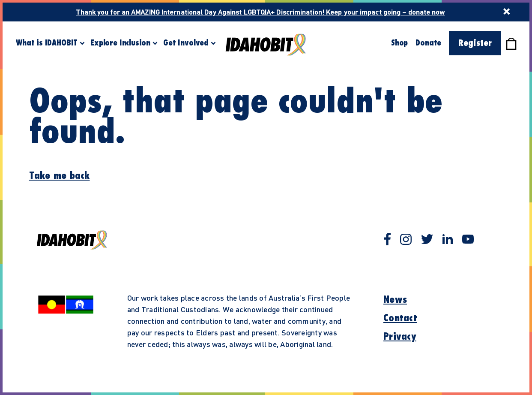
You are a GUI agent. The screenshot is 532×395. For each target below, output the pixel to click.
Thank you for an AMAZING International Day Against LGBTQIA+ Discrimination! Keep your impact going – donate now (260, 12)
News (395, 300)
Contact (400, 318)
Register (475, 43)
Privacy (400, 337)
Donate (428, 43)
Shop (399, 43)
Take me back (60, 176)
